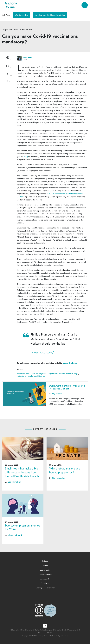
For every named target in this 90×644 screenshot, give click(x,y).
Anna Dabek (28, 57)
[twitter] (8, 66)
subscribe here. (70, 363)
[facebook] (8, 82)
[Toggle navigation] (85, 5)
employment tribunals (36, 376)
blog (26, 157)
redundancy (22, 376)
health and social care (26, 374)
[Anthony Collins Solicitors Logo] (11, 5)
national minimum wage (68, 374)
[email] (8, 58)
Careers (45, 565)
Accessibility (45, 579)
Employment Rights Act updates (50, 15)
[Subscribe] (21, 15)
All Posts (6, 15)
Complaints (45, 583)
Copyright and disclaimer (45, 588)
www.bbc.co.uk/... (44, 352)
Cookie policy (45, 570)
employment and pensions (47, 374)
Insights (45, 561)
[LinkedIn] (45, 626)
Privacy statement (45, 574)
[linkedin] (8, 74)
